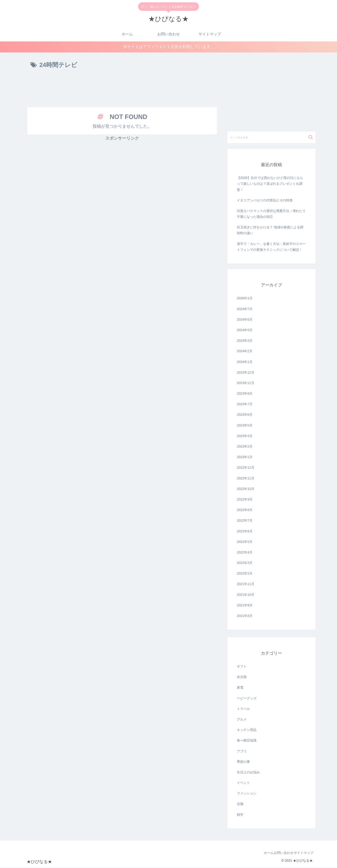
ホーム (258, 853)
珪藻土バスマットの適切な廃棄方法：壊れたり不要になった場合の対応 (271, 214)
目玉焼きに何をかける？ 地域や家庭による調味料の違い (270, 231)
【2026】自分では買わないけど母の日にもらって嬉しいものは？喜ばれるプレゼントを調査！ (270, 184)
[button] (311, 138)
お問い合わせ (277, 853)
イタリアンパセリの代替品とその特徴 (265, 201)
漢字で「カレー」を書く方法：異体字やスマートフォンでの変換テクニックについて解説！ (271, 247)
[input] (271, 138)
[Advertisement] (122, 89)
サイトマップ (301, 853)
